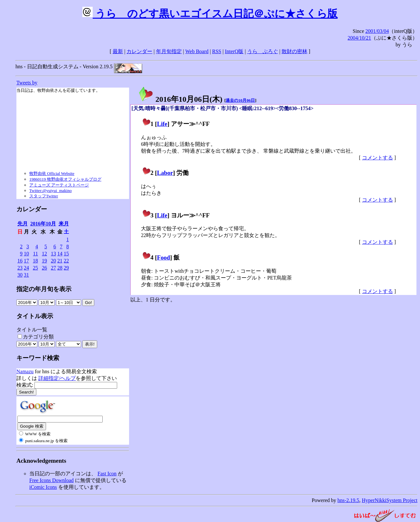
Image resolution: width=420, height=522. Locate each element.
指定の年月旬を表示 (44, 289)
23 (20, 268)
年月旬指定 (169, 51)
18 (35, 261)
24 (26, 268)
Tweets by (27, 83)
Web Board (197, 51)
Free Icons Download (51, 480)
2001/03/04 (377, 31)
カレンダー (139, 51)
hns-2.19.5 (349, 500)
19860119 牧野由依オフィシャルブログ (65, 179)
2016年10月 (43, 224)
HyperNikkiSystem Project (390, 500)
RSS (217, 51)
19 (44, 261)
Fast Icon (107, 474)
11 (36, 254)
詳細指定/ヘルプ (57, 378)
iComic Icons (43, 487)
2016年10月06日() (180, 99)
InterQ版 (234, 51)
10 (26, 254)
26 (44, 268)
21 (60, 261)
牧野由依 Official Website (52, 173)
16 (20, 261)
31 (26, 275)
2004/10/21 (359, 38)
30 (20, 275)
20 (53, 261)
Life (162, 124)
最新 (118, 51)
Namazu (25, 371)
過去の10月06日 (240, 100)
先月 (23, 224)
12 (44, 254)
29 (66, 268)
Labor (165, 173)
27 (53, 268)
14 (60, 254)
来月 (64, 224)
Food (164, 257)
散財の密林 (294, 51)
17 (26, 261)
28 (60, 268)
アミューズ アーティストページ (59, 185)
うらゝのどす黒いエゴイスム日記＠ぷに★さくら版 (210, 14)
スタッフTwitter (44, 196)
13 (53, 254)
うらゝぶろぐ (263, 51)
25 (35, 268)
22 (66, 261)
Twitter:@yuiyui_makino (51, 190)
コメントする (378, 158)
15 (66, 254)
